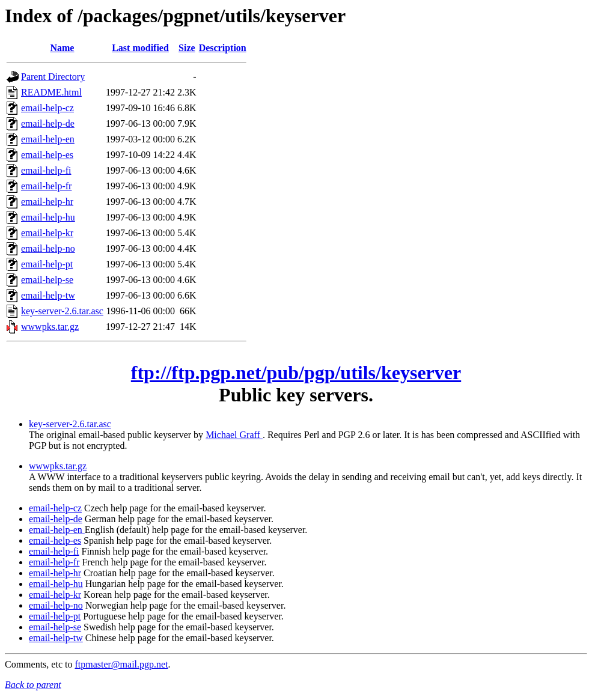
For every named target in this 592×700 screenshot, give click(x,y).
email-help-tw (48, 295)
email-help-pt (47, 264)
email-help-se (47, 280)
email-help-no (48, 248)
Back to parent (33, 685)
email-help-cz (47, 108)
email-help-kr (47, 233)
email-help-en (48, 139)
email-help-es (47, 155)
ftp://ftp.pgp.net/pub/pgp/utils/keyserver (296, 373)
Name (62, 48)
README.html (51, 92)
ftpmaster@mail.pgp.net (121, 664)
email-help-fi (46, 170)
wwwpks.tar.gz (50, 327)
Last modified (140, 48)
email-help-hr (47, 202)
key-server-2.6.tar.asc (62, 311)
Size (187, 48)
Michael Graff (234, 435)
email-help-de (48, 123)
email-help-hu (48, 217)
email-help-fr (46, 186)
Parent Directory (53, 77)
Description (223, 48)
